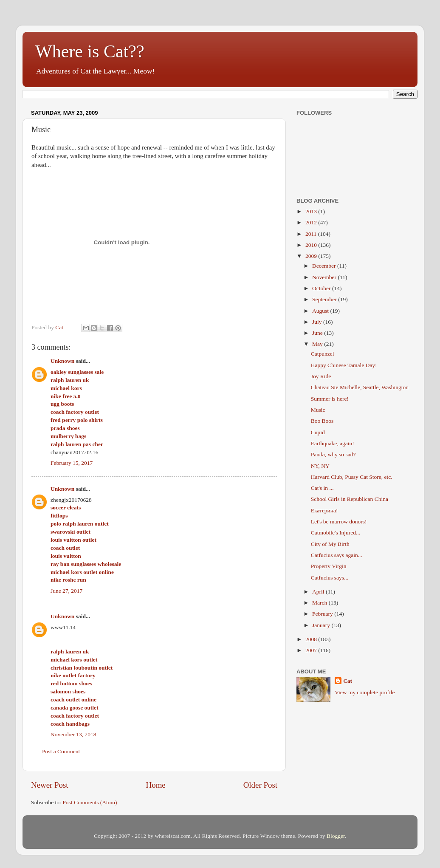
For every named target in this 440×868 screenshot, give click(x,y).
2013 (312, 211)
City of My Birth (330, 544)
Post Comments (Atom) (90, 802)
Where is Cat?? (90, 51)
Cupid (318, 432)
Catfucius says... (330, 578)
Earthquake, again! (333, 443)
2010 (312, 245)
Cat (348, 681)
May (318, 344)
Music (318, 410)
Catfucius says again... (337, 555)
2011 (312, 234)
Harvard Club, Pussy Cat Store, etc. (352, 477)
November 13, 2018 (73, 734)
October (322, 288)
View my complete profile (365, 692)
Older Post (260, 785)
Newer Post (50, 785)
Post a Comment (61, 751)
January (322, 625)
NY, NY (320, 466)
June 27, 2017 (66, 591)
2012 (312, 222)
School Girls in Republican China (350, 499)
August (321, 311)
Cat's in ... (322, 488)
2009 (312, 256)
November (325, 277)
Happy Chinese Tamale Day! (344, 365)
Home (156, 785)
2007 (312, 650)
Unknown (62, 361)
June (318, 333)
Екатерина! (324, 510)
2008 (312, 639)
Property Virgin (329, 566)
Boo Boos (322, 421)
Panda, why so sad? (333, 454)
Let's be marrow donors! (339, 522)
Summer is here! (330, 399)
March (320, 603)
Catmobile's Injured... (336, 533)
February (323, 614)
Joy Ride (321, 376)
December (325, 266)
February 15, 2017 (72, 463)
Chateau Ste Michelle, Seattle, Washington (360, 387)
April (319, 592)
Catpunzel (323, 354)
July (318, 322)
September (325, 299)
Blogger (336, 836)
